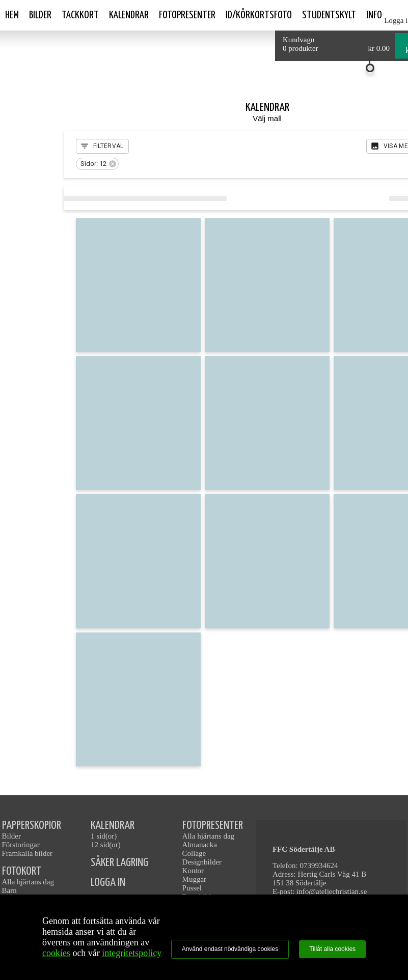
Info (374, 15)
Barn (9, 890)
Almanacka (200, 845)
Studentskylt (329, 15)
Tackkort (80, 15)
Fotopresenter (187, 15)
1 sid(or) (104, 836)
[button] (97, 164)
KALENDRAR (113, 826)
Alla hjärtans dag (28, 882)
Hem (12, 15)
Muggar (195, 879)
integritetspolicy (132, 953)
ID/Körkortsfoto (259, 15)
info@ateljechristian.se (332, 891)
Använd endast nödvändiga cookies (230, 949)
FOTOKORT (22, 871)
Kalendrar (129, 15)
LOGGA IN (108, 883)
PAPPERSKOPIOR (32, 826)
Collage (194, 853)
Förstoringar (21, 845)
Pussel (192, 888)
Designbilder (202, 862)
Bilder (40, 15)
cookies (56, 953)
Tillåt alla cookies (332, 949)
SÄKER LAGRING (119, 863)
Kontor (193, 871)
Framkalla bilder (28, 853)
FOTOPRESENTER (213, 826)
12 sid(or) (106, 845)
